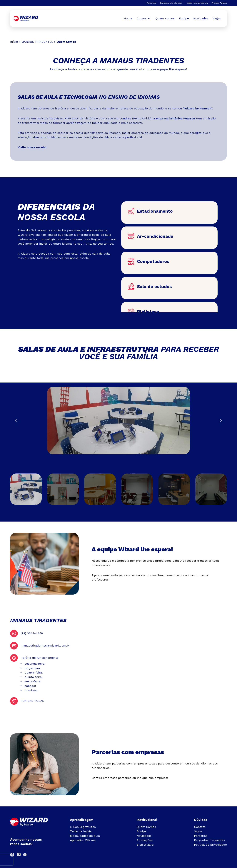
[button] (26, 489)
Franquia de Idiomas (171, 3)
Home (128, 18)
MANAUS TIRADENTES (37, 42)
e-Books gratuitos (83, 827)
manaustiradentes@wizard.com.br (45, 645)
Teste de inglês (81, 831)
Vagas (217, 18)
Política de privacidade (210, 845)
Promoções (145, 840)
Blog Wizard (145, 845)
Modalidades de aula (85, 836)
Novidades (201, 18)
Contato (200, 827)
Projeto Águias (219, 3)
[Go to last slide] (16, 421)
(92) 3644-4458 (32, 633)
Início (14, 42)
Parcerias (151, 3)
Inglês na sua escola (197, 3)
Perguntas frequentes (210, 840)
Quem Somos (146, 827)
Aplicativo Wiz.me (83, 840)
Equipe (184, 18)
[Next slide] (221, 421)
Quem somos (165, 18)
